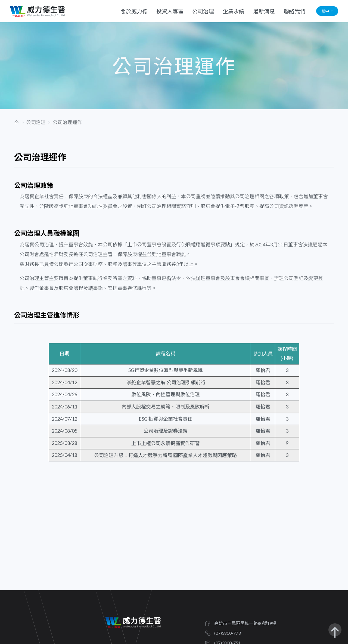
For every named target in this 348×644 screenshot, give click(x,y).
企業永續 (234, 10)
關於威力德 (134, 10)
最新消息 (264, 10)
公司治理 (203, 10)
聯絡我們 (294, 10)
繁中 (326, 10)
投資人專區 (170, 10)
